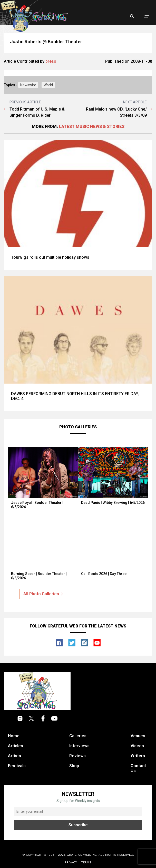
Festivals (17, 766)
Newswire (28, 85)
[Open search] (132, 16)
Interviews (79, 746)
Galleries (78, 736)
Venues (138, 736)
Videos (137, 746)
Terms (86, 862)
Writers (138, 756)
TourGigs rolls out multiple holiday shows (50, 257)
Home (14, 736)
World (48, 85)
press (51, 61)
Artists (14, 756)
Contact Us (138, 768)
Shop (74, 766)
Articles (16, 746)
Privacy (71, 862)
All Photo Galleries (43, 594)
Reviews (77, 756)
